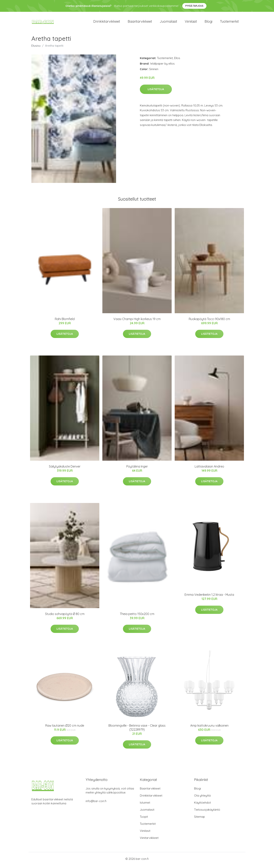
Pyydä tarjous (194, 6)
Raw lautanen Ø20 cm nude (65, 728)
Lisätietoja (156, 92)
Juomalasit (168, 23)
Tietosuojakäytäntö (207, 812)
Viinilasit (191, 23)
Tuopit (144, 819)
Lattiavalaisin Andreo (209, 469)
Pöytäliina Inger (137, 469)
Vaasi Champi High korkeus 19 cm (137, 322)
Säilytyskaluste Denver (65, 469)
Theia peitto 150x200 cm (137, 617)
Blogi (208, 23)
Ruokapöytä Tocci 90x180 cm (209, 322)
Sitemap (200, 819)
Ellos (177, 61)
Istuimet (145, 805)
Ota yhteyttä (202, 798)
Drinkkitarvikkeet (107, 23)
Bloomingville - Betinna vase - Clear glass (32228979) (137, 730)
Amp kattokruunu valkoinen (209, 728)
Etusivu (36, 48)
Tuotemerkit (229, 23)
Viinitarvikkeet (149, 840)
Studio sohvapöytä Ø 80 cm (65, 617)
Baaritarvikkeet (140, 23)
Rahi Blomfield (65, 322)
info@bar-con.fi (96, 804)
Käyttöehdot (202, 805)
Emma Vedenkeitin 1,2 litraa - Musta (209, 597)
